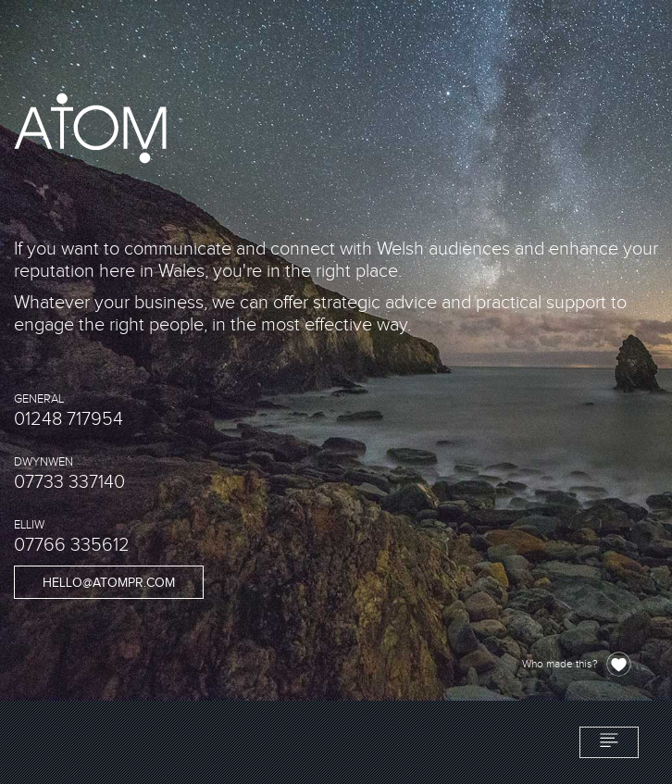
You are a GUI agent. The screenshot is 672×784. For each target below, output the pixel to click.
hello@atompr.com (109, 583)
